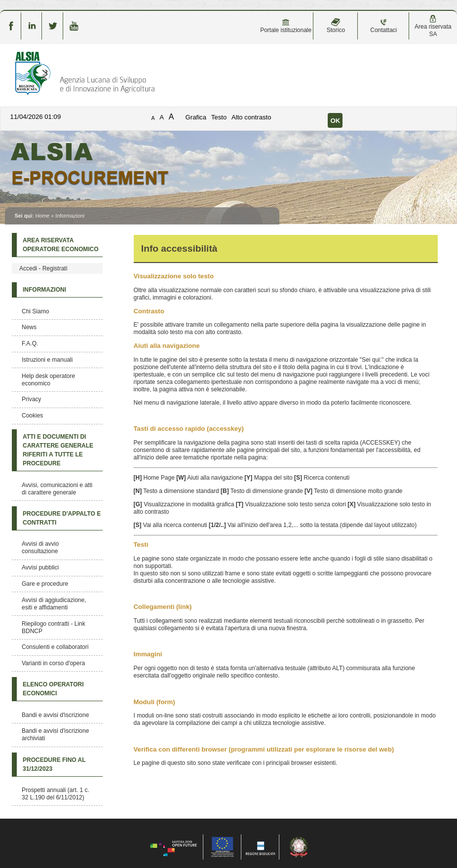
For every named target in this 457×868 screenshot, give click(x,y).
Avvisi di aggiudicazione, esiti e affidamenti (54, 604)
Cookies (32, 415)
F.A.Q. (30, 343)
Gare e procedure (45, 584)
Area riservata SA (433, 26)
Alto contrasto (251, 117)
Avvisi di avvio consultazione (40, 547)
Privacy (31, 399)
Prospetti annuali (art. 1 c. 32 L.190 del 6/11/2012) (56, 794)
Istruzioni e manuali (47, 360)
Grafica (196, 117)
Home (42, 216)
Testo (219, 117)
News (29, 327)
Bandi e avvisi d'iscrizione (55, 715)
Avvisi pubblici (40, 567)
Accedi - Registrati (43, 268)
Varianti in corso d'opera (53, 663)
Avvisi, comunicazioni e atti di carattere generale (57, 489)
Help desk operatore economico (48, 380)
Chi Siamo (35, 311)
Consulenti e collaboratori (55, 647)
